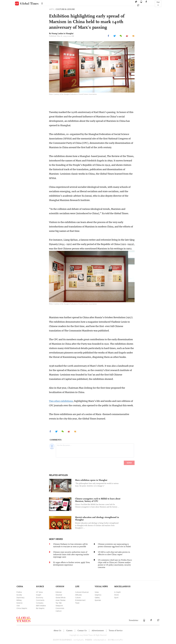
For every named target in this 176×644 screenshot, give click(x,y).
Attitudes (78, 595)
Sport (116, 597)
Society (19, 595)
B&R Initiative (41, 606)
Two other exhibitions (61, 401)
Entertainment (80, 600)
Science (19, 603)
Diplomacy (20, 597)
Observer (59, 595)
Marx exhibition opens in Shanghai (91, 480)
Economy (40, 597)
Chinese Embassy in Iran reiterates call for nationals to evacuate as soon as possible (70, 545)
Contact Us (82, 630)
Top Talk (59, 603)
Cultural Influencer (82, 592)
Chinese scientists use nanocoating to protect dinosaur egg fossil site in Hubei (114, 545)
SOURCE (40, 586)
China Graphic (22, 608)
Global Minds (61, 597)
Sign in (158, 4)
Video (97, 592)
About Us (57, 630)
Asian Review (60, 600)
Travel (77, 603)
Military (19, 600)
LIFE (77, 586)
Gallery (97, 597)
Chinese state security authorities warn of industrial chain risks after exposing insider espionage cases (71, 554)
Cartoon (59, 611)
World (116, 595)
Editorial (59, 592)
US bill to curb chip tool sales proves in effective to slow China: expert (114, 553)
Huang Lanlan (57, 33)
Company (40, 603)
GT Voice (39, 592)
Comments (40, 600)
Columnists (60, 608)
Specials (98, 600)
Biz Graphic (40, 608)
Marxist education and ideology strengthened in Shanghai (97, 518)
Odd (18, 606)
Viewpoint (59, 606)
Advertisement (98, 630)
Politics (19, 592)
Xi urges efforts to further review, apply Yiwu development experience (71, 564)
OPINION (60, 586)
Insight (39, 595)
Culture (78, 597)
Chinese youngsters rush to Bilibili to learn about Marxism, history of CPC (98, 500)
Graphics (98, 595)
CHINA (20, 586)
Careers (69, 630)
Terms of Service (116, 630)
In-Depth (118, 592)
